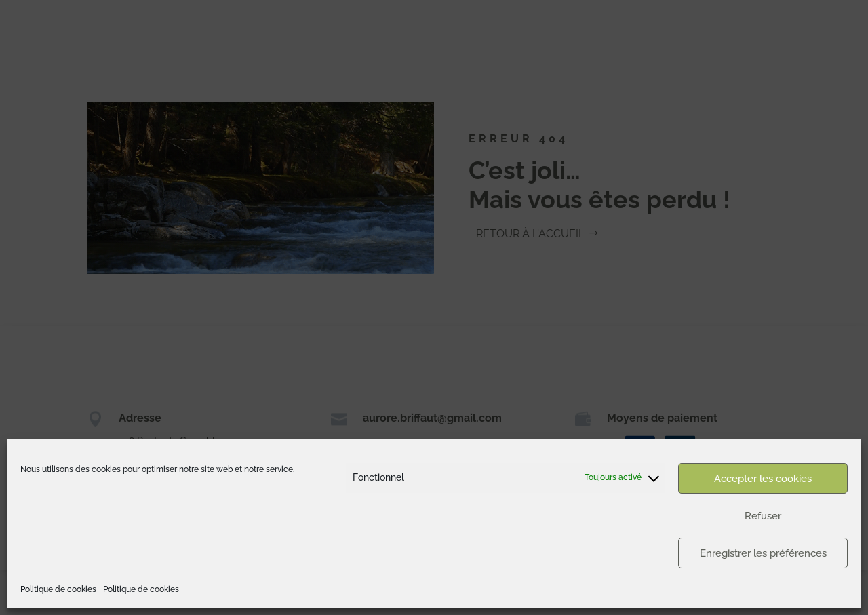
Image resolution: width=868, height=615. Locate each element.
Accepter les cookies (763, 479)
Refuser (763, 516)
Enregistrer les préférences (763, 553)
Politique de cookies (58, 589)
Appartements (776, 25)
